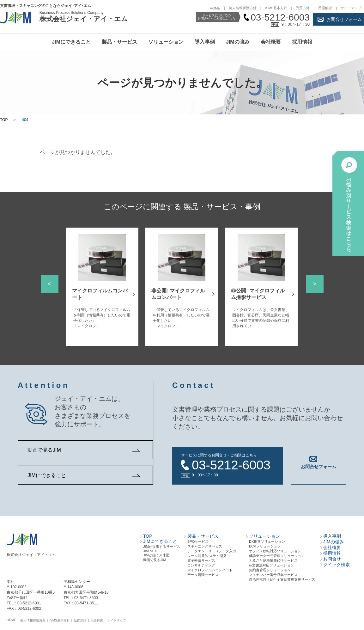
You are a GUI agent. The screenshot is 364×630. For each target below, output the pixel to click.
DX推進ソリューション (267, 538)
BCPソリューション (265, 543)
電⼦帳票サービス (201, 557)
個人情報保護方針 (243, 8)
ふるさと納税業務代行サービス (273, 557)
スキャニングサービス (205, 543)
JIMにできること (71, 42)
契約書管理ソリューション (270, 567)
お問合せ (332, 556)
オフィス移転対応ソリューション (275, 548)
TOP (4, 120)
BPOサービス (198, 538)
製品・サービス (119, 42)
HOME (215, 8)
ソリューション (166, 42)
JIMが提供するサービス (162, 543)
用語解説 (325, 8)
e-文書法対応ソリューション (271, 562)
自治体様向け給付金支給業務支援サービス (282, 576)
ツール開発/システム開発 (207, 553)
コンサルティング (201, 562)
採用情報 (302, 42)
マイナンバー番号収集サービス (273, 572)
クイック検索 (337, 561)
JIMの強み (238, 42)
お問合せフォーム (344, 19)
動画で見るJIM (44, 450)
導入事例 (205, 42)
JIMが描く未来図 (156, 552)
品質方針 (303, 8)
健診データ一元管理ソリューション (277, 553)
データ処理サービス (203, 572)
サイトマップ (351, 8)
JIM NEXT (151, 548)
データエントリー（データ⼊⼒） (213, 548)
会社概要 (271, 42)
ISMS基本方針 (276, 8)
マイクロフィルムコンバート (210, 567)
